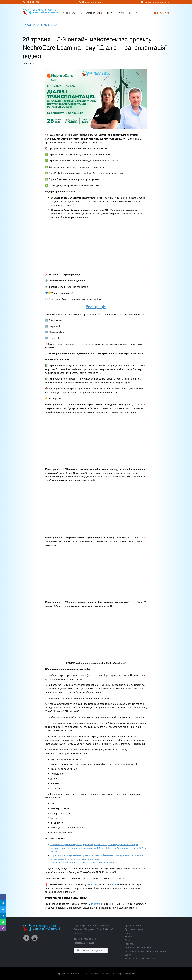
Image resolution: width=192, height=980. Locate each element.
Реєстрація (96, 307)
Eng (167, 12)
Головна (29, 25)
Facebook (92, 884)
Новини (47, 25)
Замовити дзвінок (90, 2)
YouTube (114, 884)
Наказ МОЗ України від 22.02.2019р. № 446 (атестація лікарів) (83, 862)
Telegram (95, 904)
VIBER (112, 904)
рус (161, 12)
